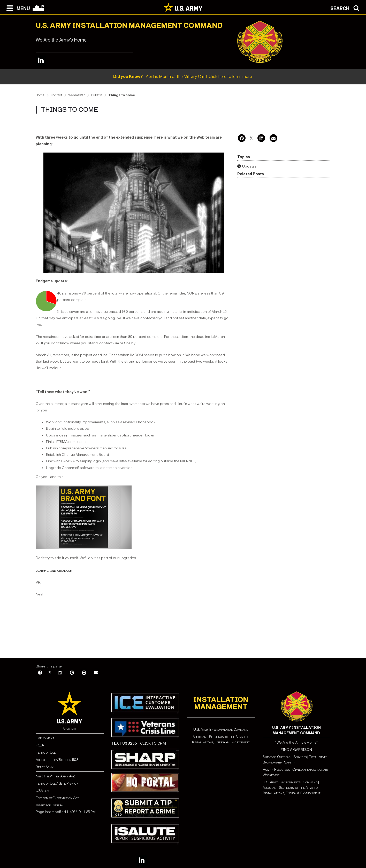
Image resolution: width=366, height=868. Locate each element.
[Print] (84, 673)
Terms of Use (46, 752)
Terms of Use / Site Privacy (57, 783)
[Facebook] (242, 139)
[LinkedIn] (261, 139)
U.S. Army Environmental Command (221, 730)
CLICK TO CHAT (153, 743)
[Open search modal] (346, 8)
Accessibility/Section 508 (57, 760)
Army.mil (70, 729)
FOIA (40, 745)
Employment (45, 738)
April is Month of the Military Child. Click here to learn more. (183, 77)
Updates (249, 166)
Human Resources (276, 770)
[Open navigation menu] (17, 8)
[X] (251, 139)
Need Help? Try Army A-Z (55, 776)
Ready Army (45, 767)
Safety (289, 762)
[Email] (273, 139)
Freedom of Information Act (57, 798)
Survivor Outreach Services (285, 757)
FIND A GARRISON (296, 750)
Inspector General (50, 805)
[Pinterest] (72, 673)
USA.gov (42, 791)
